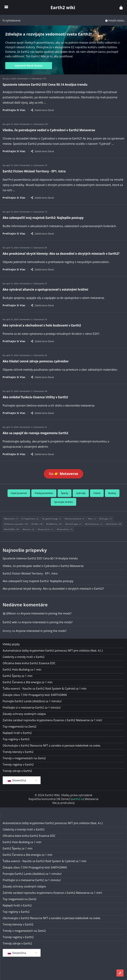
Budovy (112, 493)
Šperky (65, 493)
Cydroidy (81, 493)
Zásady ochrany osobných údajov (24, 714)
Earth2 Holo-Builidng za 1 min (22, 670)
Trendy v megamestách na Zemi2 (24, 758)
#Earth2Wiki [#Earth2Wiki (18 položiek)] (11, 529)
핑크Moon (9, 613)
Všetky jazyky (11, 644)
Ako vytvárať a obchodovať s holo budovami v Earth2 (42, 325)
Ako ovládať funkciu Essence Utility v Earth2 (35, 397)
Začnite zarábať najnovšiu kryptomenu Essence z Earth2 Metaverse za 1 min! (52, 720)
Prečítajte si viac (14, 110)
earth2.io (77, 799)
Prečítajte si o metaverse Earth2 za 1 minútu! (32, 708)
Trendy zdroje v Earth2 (17, 771)
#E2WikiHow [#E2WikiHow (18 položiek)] (54, 524)
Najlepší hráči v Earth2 (17, 733)
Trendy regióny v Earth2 (18, 765)
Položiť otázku (115, 20)
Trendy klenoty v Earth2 (18, 752)
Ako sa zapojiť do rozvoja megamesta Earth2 (35, 433)
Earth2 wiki (63, 7)
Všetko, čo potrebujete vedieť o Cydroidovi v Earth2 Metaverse (49, 130)
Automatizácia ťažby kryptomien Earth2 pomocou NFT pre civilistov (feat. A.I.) (53, 651)
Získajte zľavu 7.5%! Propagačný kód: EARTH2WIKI (35, 695)
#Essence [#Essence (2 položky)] (28, 529)
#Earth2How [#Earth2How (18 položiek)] (114, 524)
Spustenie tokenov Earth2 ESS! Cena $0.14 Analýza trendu (45, 85)
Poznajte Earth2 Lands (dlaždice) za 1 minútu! (32, 701)
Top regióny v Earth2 (16, 739)
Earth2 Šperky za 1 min (18, 676)
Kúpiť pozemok (19, 493)
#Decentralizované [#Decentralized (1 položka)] (74, 519)
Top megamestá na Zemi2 (20, 727)
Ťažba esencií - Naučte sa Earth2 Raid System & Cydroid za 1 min (45, 689)
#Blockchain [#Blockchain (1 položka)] (11, 519)
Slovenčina (17, 780)
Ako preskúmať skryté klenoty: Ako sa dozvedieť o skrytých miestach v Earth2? (61, 254)
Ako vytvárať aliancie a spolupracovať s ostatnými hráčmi (45, 289)
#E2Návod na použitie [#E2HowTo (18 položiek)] (16, 524)
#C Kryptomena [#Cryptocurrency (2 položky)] (30, 519)
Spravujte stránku (63, 502)
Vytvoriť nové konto (29, 66)
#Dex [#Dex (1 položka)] (92, 519)
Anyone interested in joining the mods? (46, 613)
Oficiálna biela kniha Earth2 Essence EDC (29, 663)
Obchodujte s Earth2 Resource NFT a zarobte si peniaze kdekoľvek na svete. (52, 746)
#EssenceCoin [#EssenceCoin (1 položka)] (45, 529)
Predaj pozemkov (44, 493)
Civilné (97, 493)
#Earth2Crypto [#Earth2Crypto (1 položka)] (73, 524)
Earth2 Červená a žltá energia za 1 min (28, 682)
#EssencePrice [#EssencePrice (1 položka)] (65, 529)
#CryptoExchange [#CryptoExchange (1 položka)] (52, 519)
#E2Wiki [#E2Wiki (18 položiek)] (37, 524)
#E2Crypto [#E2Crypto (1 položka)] (105, 519)
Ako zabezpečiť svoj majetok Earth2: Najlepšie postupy (43, 218)
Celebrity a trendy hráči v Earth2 (24, 657)
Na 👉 (63, 474)
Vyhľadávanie (12, 20)
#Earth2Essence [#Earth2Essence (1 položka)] (94, 524)
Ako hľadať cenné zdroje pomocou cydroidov (36, 361)
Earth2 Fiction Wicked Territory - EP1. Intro (34, 171)
